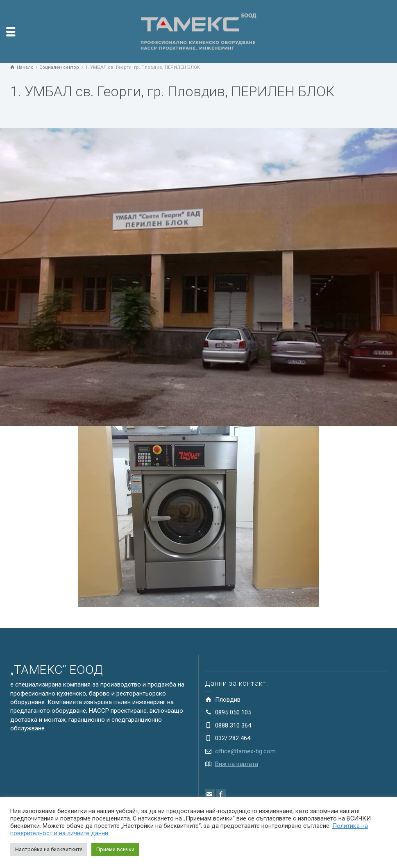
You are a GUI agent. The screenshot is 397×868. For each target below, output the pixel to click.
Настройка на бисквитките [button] (49, 849)
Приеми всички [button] (115, 849)
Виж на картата (237, 764)
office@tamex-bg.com (245, 751)
